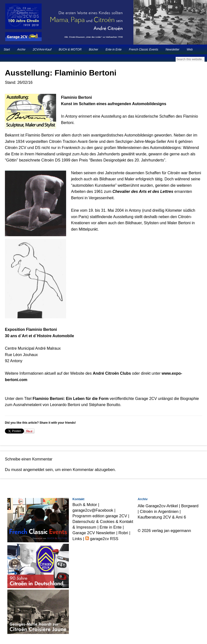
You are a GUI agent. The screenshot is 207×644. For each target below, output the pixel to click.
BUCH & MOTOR (70, 50)
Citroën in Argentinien (159, 511)
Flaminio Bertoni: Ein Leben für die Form (71, 399)
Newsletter (173, 50)
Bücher (94, 50)
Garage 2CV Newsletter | (96, 533)
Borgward (190, 506)
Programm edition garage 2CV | (101, 516)
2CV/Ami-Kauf (42, 50)
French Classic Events (143, 50)
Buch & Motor (85, 505)
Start (7, 50)
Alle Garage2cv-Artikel (158, 506)
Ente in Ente (114, 50)
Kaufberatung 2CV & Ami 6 (162, 517)
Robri (123, 533)
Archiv (21, 50)
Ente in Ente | (112, 527)
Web (190, 50)
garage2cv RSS (104, 539)
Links (77, 539)
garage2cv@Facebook (93, 510)
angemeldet (34, 470)
